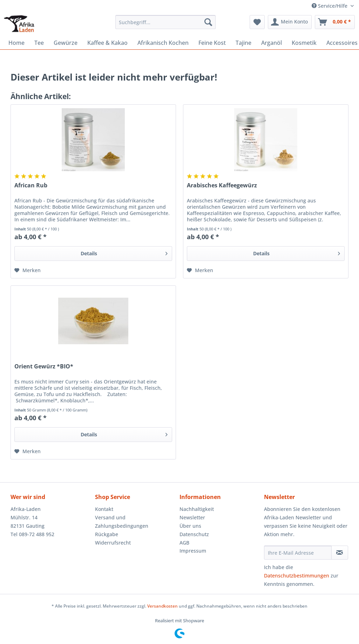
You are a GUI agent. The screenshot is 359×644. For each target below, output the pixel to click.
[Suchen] (208, 22)
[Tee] (39, 43)
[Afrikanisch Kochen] (163, 43)
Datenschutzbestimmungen (297, 576)
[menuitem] (166, 25)
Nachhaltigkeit (197, 509)
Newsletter (192, 517)
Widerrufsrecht (113, 543)
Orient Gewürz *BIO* (44, 366)
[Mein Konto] (290, 22)
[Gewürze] (66, 43)
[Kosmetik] (304, 43)
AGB (184, 543)
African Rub (31, 185)
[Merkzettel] (257, 22)
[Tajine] (243, 43)
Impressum (193, 551)
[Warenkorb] (335, 22)
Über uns (190, 526)
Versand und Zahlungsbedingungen (122, 522)
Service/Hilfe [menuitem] (330, 6)
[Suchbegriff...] (166, 22)
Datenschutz (194, 534)
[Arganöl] (272, 43)
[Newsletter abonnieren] (340, 553)
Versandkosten (162, 606)
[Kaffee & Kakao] (107, 43)
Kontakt (104, 509)
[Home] (16, 43)
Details (124, 252)
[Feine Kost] (212, 43)
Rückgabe (107, 534)
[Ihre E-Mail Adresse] (298, 553)
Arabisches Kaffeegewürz (222, 185)
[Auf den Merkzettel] (28, 270)
